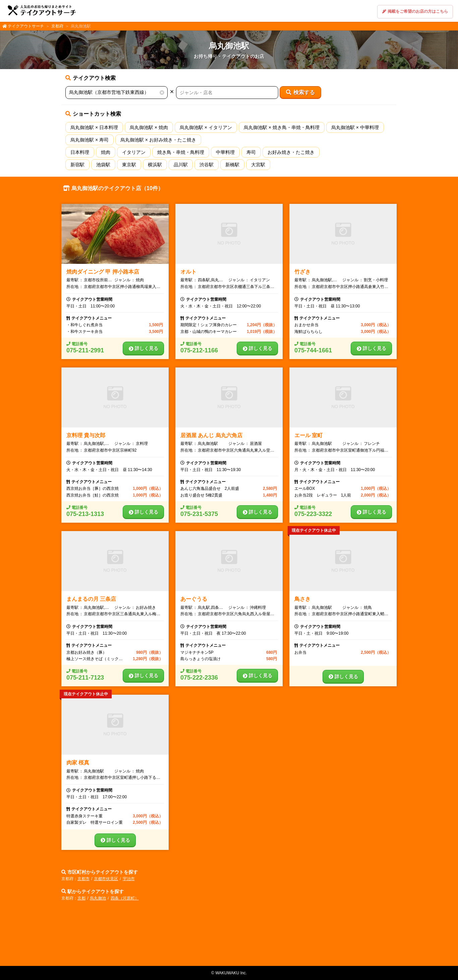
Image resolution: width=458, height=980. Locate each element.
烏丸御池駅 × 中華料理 (355, 127)
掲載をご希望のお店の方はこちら (415, 11)
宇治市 (129, 879)
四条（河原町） (125, 898)
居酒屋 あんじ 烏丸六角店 (211, 435)
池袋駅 (103, 165)
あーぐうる (194, 599)
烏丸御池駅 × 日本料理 (94, 127)
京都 (81, 898)
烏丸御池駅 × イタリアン (206, 127)
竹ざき (302, 272)
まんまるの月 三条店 (91, 599)
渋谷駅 (207, 165)
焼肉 (106, 152)
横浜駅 (155, 165)
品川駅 (181, 165)
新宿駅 (77, 165)
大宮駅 (258, 165)
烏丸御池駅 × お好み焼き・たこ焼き (158, 140)
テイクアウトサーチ (26, 26)
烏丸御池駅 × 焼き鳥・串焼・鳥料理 (282, 127)
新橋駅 (232, 165)
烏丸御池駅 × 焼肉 (149, 127)
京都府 (57, 26)
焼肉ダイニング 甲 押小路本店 (103, 272)
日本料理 (80, 152)
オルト (188, 272)
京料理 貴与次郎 (86, 435)
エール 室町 (308, 435)
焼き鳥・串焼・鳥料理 (181, 152)
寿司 (251, 152)
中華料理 (225, 152)
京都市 (83, 879)
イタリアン (134, 152)
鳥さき (302, 599)
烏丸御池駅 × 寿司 (90, 140)
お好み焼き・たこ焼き (291, 152)
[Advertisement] (229, 936)
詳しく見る (144, 348)
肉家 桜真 (78, 763)
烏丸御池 (98, 898)
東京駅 (129, 165)
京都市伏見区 (106, 879)
